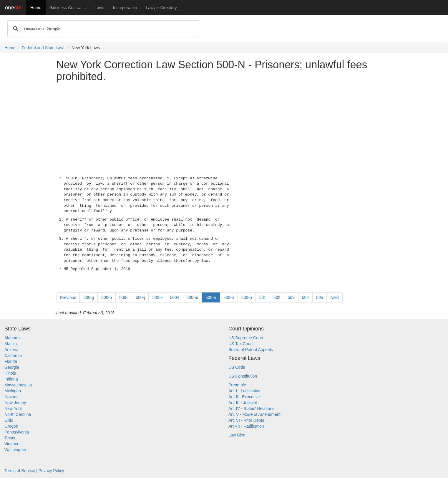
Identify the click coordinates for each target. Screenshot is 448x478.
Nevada (11, 397)
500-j (140, 297)
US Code (237, 367)
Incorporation (125, 8)
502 (277, 297)
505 (320, 297)
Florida (11, 361)
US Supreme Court (246, 338)
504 (305, 297)
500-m (193, 297)
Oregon (11, 426)
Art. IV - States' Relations (251, 408)
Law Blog (237, 435)
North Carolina (18, 414)
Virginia (11, 444)
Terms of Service (20, 471)
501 (263, 297)
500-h (107, 297)
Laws (99, 8)
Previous (68, 297)
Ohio (9, 420)
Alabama (13, 338)
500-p (247, 297)
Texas (10, 438)
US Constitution (243, 376)
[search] (102, 29)
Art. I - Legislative (244, 391)
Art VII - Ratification (246, 426)
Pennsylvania (17, 432)
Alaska (11, 344)
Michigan (13, 391)
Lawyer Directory (161, 8)
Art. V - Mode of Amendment (254, 414)
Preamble (237, 385)
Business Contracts (68, 8)
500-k (157, 297)
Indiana (11, 379)
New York (13, 408)
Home (36, 8)
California (13, 355)
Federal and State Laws (44, 48)
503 (291, 297)
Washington (15, 450)
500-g (89, 297)
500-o (229, 297)
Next (335, 297)
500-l (174, 297)
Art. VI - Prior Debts (246, 420)
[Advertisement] (224, 128)
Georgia (12, 367)
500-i (124, 297)
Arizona (11, 350)
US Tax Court (241, 344)
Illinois (10, 373)
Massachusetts (18, 385)
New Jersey (15, 403)
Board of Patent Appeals (251, 350)
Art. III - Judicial (243, 403)
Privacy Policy (51, 471)
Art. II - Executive (244, 397)
